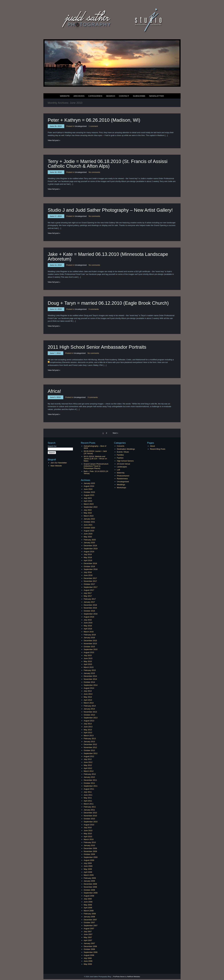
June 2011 (88, 795)
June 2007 (88, 934)
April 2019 (88, 560)
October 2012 (89, 750)
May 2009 (88, 869)
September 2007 (91, 926)
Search (110, 96)
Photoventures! (123, 476)
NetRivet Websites (134, 977)
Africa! (54, 391)
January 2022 (89, 519)
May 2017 (88, 596)
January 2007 (89, 943)
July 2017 (88, 593)
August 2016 (89, 617)
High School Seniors (125, 461)
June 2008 (88, 902)
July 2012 (88, 759)
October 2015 (89, 647)
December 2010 (90, 813)
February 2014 (90, 706)
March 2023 (89, 504)
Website (65, 96)
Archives (79, 96)
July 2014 (88, 691)
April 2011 (88, 801)
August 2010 (89, 825)
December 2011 (90, 780)
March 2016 (89, 632)
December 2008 (90, 884)
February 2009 (90, 878)
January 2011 (89, 810)
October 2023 (89, 492)
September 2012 (91, 753)
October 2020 (89, 528)
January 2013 (89, 742)
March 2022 (89, 516)
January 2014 (89, 709)
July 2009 (88, 863)
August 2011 (89, 789)
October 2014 (89, 682)
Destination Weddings (126, 449)
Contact (124, 96)
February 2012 (90, 774)
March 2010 (89, 839)
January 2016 (89, 638)
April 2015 (88, 664)
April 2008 (88, 908)
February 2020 (90, 540)
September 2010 (91, 822)
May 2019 (88, 557)
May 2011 (88, 798)
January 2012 (89, 777)
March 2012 (89, 771)
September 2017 (91, 587)
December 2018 (90, 563)
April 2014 (88, 700)
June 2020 (88, 534)
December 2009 (90, 848)
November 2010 (90, 816)
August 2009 (89, 860)
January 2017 (89, 602)
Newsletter (156, 96)
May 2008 (88, 905)
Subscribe (139, 96)
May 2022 (88, 513)
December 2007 (90, 920)
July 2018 (88, 572)
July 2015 (88, 655)
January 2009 (89, 881)
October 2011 (89, 783)
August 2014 (89, 688)
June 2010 (88, 831)
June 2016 (88, 623)
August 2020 (89, 531)
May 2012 (88, 765)
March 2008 (89, 911)
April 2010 (88, 837)
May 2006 (88, 964)
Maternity (121, 473)
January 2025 (89, 483)
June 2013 (88, 727)
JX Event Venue (123, 464)
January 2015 (89, 673)
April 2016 (88, 629)
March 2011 (89, 804)
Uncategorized (81, 126)
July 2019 (88, 554)
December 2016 (90, 605)
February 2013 (90, 739)
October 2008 (89, 890)
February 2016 (90, 635)
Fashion (120, 458)
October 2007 (89, 923)
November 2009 (90, 851)
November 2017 (90, 581)
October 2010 (89, 819)
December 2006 (90, 946)
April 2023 (88, 501)
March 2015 (89, 667)
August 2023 (89, 495)
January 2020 (89, 543)
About (152, 446)
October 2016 (89, 611)
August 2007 (89, 929)
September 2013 (91, 718)
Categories (95, 96)
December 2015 (90, 641)
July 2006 (88, 958)
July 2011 (88, 792)
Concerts (121, 446)
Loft (118, 470)
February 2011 (90, 807)
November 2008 (90, 887)
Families (120, 455)
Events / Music (123, 452)
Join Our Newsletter (59, 463)
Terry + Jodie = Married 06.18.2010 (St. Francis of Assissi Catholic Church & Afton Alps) (108, 164)
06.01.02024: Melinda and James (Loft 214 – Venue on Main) (95, 459)
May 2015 (88, 661)
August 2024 (89, 486)
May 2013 (88, 730)
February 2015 (90, 670)
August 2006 (89, 955)
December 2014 (90, 676)
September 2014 (91, 685)
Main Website (56, 466)
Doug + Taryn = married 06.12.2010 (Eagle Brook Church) (108, 303)
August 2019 (89, 552)
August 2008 (89, 896)
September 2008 (91, 893)
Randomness (122, 479)
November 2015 (90, 644)
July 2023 (88, 498)
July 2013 (88, 724)
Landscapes (122, 467)
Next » (115, 433)
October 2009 (89, 854)
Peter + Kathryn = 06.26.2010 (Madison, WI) (94, 120)
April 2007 (88, 940)
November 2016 (90, 608)
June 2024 (88, 489)
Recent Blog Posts (158, 449)
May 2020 (88, 537)
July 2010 (88, 828)
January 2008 (89, 917)
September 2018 (91, 569)
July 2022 (88, 510)
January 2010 (89, 845)
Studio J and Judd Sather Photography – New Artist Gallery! (110, 210)
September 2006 (91, 952)
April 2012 (88, 768)
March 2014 (89, 703)
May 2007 (88, 937)
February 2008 (90, 914)
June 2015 (88, 658)
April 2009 (88, 872)
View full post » (54, 140)
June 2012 (88, 762)
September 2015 (91, 649)
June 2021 (88, 525)
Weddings (121, 485)
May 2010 (88, 834)
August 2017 (89, 590)
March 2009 (89, 875)
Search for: (52, 446)
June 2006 (88, 961)
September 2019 (91, 549)
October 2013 (89, 715)
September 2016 (91, 614)
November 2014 (90, 679)
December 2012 (90, 744)
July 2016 (88, 620)
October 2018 (89, 566)
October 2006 (89, 949)
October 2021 (89, 522)
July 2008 (88, 899)
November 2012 (90, 747)
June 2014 (88, 694)
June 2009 (88, 866)
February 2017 (90, 599)
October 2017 (89, 584)
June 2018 (88, 575)
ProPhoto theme (119, 977)
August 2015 (89, 652)
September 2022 (91, 507)
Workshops (121, 488)
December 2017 (90, 578)
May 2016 (88, 626)
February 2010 (90, 842)
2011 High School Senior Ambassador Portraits (97, 347)
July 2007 (88, 932)
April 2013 (88, 733)
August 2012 (89, 756)
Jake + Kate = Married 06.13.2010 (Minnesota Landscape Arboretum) (108, 257)
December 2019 (90, 546)
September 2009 (91, 857)
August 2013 (89, 721)
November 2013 (90, 712)
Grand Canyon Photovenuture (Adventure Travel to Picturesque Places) (96, 466)
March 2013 (89, 736)
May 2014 (88, 697)
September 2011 (91, 786)
